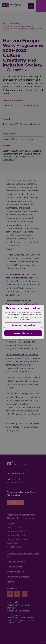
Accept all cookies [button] (23, 333)
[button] (23, 325)
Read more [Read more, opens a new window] (26, 319)
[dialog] (23, 322)
